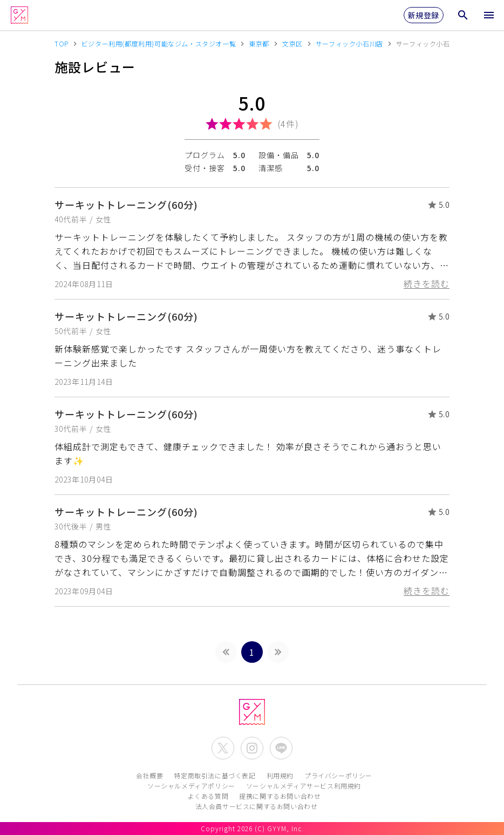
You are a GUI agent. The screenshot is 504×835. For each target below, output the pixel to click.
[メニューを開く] (489, 15)
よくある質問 (208, 796)
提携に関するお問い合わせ (280, 796)
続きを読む (427, 283)
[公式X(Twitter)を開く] (223, 748)
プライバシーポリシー (338, 775)
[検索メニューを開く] (463, 15)
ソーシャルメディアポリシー (191, 786)
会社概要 (149, 775)
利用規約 (280, 775)
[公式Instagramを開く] (252, 748)
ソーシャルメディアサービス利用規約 (304, 786)
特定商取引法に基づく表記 (214, 775)
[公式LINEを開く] (281, 748)
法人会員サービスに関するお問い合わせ (257, 806)
